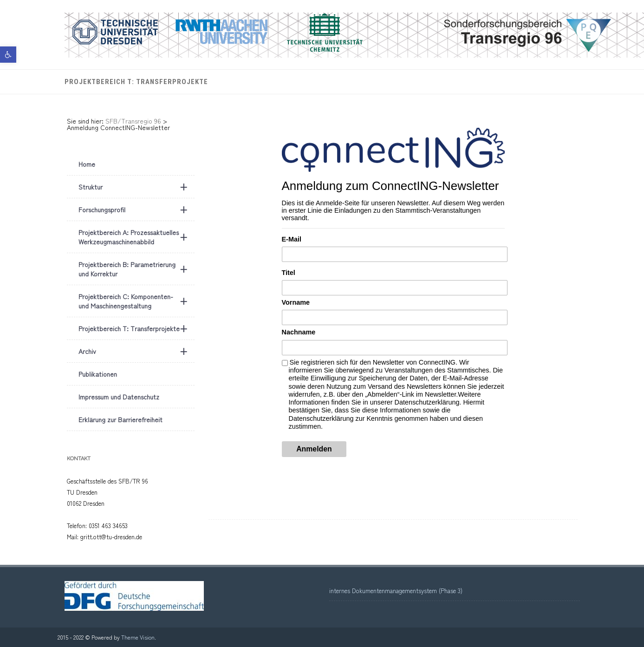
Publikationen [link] (98, 374)
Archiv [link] (137, 351)
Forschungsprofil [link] (137, 209)
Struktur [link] (137, 187)
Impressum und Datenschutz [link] (119, 397)
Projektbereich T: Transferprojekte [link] (136, 82)
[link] (8, 55)
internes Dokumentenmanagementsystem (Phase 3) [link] (396, 591)
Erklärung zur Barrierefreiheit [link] (120, 419)
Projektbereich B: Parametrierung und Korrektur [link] (137, 269)
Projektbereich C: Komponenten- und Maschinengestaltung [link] (137, 301)
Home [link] (87, 164)
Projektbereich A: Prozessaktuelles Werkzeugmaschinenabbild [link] (137, 237)
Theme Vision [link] (138, 637)
